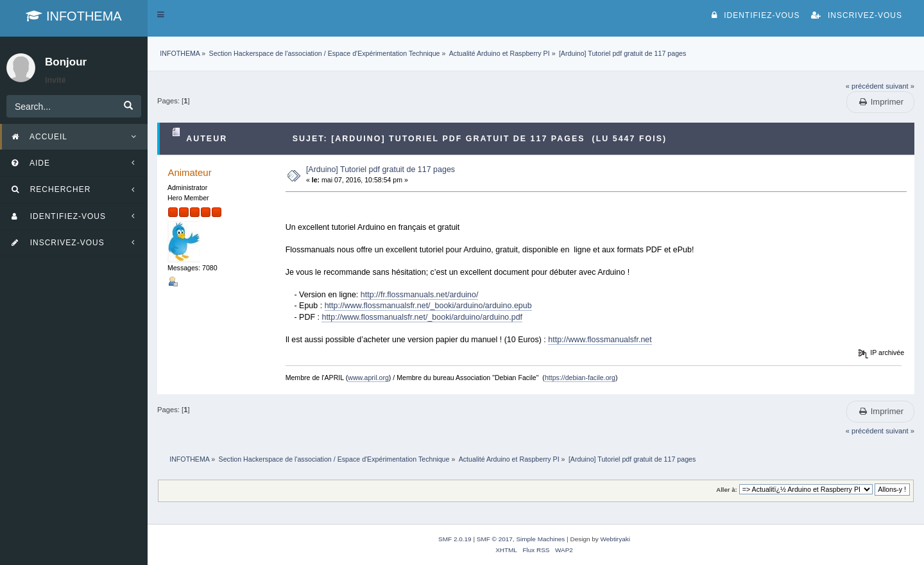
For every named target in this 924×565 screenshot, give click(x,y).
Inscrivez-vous (857, 15)
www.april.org (368, 378)
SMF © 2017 (495, 539)
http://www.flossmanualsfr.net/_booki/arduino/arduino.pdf (422, 317)
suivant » (900, 86)
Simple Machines (540, 539)
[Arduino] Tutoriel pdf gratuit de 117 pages (381, 169)
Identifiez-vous (756, 15)
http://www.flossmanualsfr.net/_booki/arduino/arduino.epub (428, 306)
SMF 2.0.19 (455, 539)
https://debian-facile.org (580, 378)
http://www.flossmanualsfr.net (600, 340)
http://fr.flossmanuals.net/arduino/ (420, 295)
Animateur (189, 172)
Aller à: (726, 490)
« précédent (865, 86)
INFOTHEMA (73, 16)
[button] (161, 15)
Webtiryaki (615, 539)
